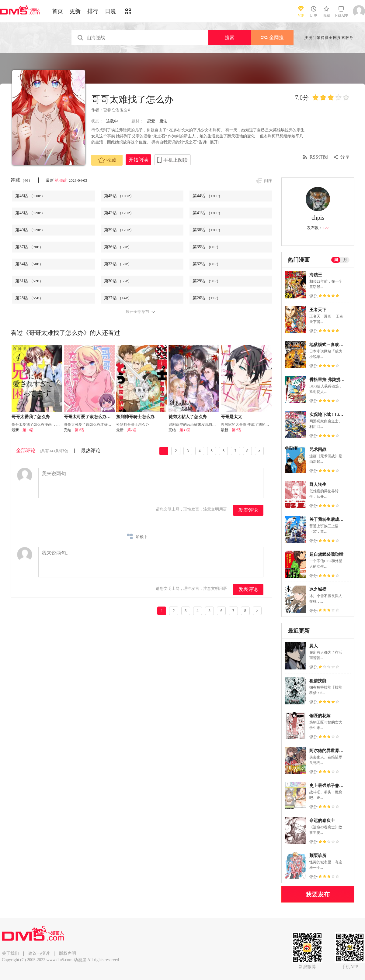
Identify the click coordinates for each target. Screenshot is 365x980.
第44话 (207, 196)
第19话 (28, 430)
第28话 (29, 298)
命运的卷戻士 (322, 821)
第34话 (29, 264)
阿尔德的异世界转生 (328, 751)
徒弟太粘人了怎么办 (188, 417)
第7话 (132, 430)
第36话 (118, 247)
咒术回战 (318, 450)
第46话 (61, 180)
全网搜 (272, 38)
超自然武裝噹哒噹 (326, 554)
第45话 (119, 196)
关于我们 (10, 953)
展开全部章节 (137, 312)
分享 (345, 157)
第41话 (207, 213)
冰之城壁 (318, 589)
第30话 (118, 281)
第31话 (29, 281)
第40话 (30, 230)
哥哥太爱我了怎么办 (31, 417)
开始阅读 (138, 160)
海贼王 (316, 275)
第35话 (207, 247)
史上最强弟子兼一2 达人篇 (334, 786)
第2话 (236, 430)
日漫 (110, 11)
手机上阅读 (176, 160)
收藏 (107, 160)
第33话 (118, 264)
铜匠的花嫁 (320, 716)
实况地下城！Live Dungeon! (335, 415)
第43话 (30, 213)
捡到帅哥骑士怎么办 (135, 417)
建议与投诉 (39, 953)
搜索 (230, 38)
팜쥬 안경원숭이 (117, 110)
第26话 (207, 298)
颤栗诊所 (318, 856)
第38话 (207, 230)
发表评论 (248, 510)
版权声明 (68, 953)
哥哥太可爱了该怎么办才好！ (92, 417)
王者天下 (318, 310)
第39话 (119, 230)
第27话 (118, 298)
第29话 (207, 281)
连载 (21, 180)
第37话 (29, 247)
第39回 (185, 430)
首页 (57, 11)
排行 (93, 11)
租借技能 (318, 681)
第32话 (207, 264)
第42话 (119, 213)
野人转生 (318, 485)
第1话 (79, 430)
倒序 (268, 181)
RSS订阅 (319, 157)
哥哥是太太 (231, 417)
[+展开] (213, 142)
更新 (75, 11)
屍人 (314, 646)
